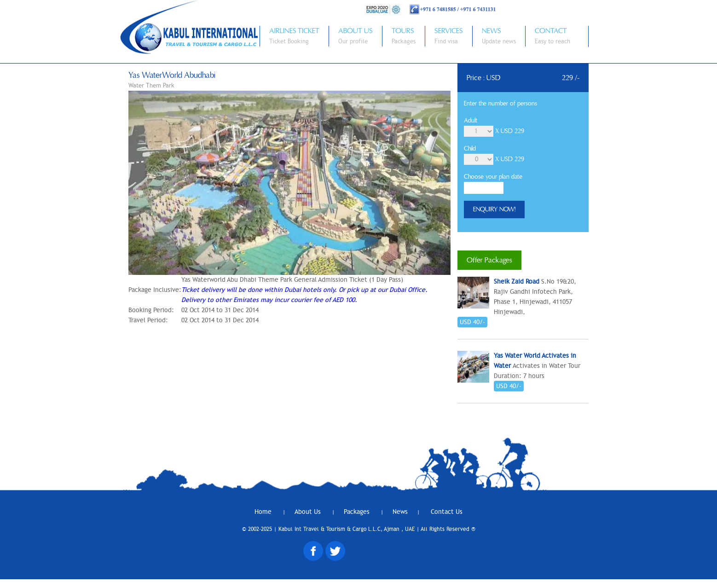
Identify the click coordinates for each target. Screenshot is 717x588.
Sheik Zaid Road (517, 282)
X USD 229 (510, 131)
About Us (309, 512)
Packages (358, 512)
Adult (471, 121)
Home (264, 512)
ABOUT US (356, 31)
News (400, 512)
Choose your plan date (493, 177)
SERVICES (449, 31)
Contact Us (447, 512)
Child (470, 149)
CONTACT (551, 31)
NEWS (491, 31)
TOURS (403, 31)
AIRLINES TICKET (294, 31)
